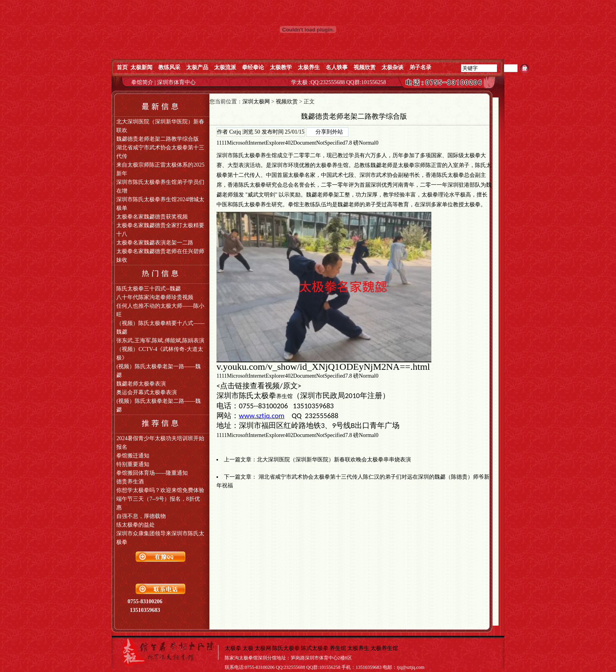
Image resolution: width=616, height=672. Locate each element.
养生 (266, 205)
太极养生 (358, 648)
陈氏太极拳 (286, 648)
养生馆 (284, 396)
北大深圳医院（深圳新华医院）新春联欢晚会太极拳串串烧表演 (334, 460)
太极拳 (472, 155)
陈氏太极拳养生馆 (255, 155)
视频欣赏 (287, 102)
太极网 (263, 648)
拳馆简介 (143, 82)
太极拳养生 (329, 165)
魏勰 (376, 165)
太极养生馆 (384, 648)
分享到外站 (329, 132)
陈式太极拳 (315, 648)
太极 (403, 165)
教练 (365, 165)
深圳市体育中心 (176, 82)
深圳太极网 (256, 102)
